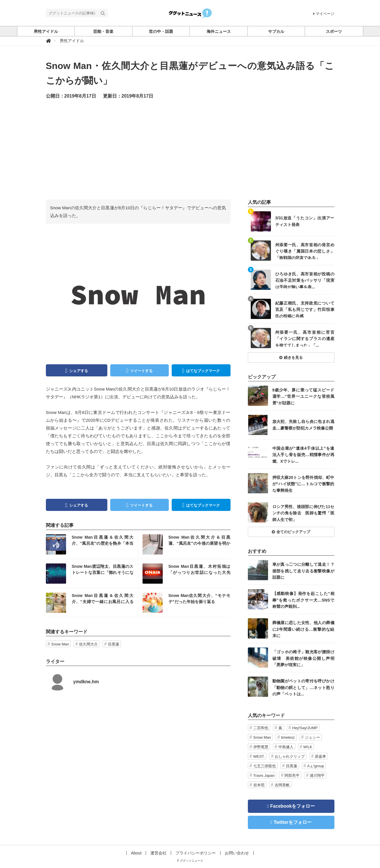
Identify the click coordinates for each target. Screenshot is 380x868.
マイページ (324, 14)
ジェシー (312, 737)
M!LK (308, 747)
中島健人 (286, 747)
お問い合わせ (237, 853)
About (136, 853)
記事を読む (92, 544)
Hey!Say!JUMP (305, 728)
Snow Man (60, 644)
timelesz (288, 737)
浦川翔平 (317, 775)
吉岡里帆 (282, 785)
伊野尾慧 (261, 747)
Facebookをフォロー (293, 806)
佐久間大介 (88, 644)
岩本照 (259, 785)
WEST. (259, 756)
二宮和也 (261, 728)
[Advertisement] (190, 149)
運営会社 (158, 853)
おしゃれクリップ (290, 756)
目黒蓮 (114, 644)
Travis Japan (264, 775)
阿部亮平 (292, 775)
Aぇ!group (316, 766)
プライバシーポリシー (196, 853)
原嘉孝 (320, 756)
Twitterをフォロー (292, 822)
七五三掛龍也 (265, 766)
